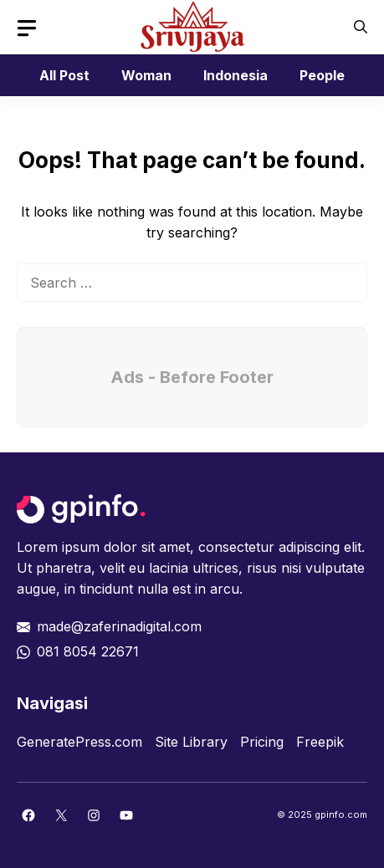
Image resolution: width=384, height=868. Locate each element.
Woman (146, 75)
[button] (361, 27)
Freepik (320, 742)
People (322, 75)
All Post (64, 75)
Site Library (191, 742)
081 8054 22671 (88, 651)
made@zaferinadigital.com (119, 626)
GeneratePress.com (79, 742)
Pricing (262, 742)
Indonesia (236, 75)
